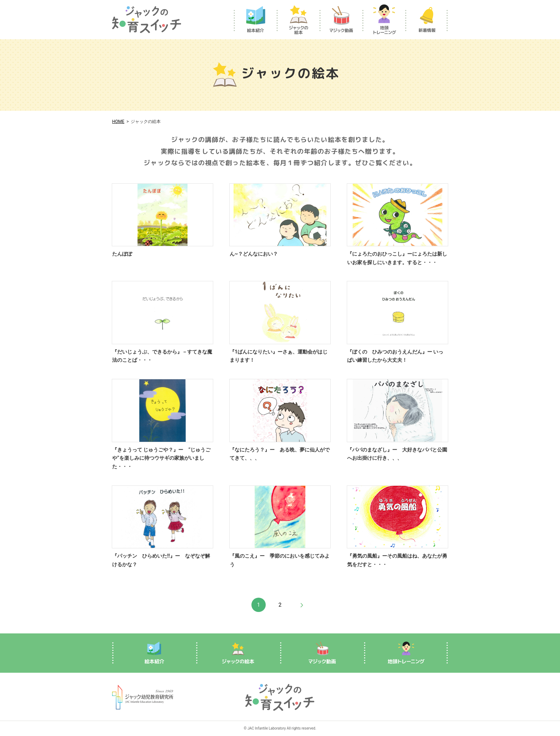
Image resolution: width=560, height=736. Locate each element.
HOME (118, 122)
